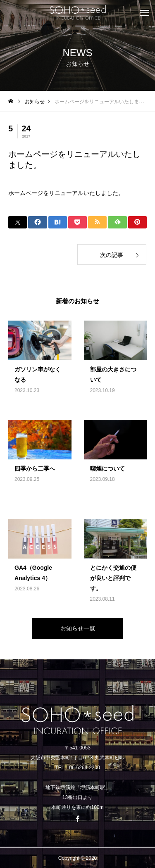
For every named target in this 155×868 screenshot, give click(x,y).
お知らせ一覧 (78, 628)
